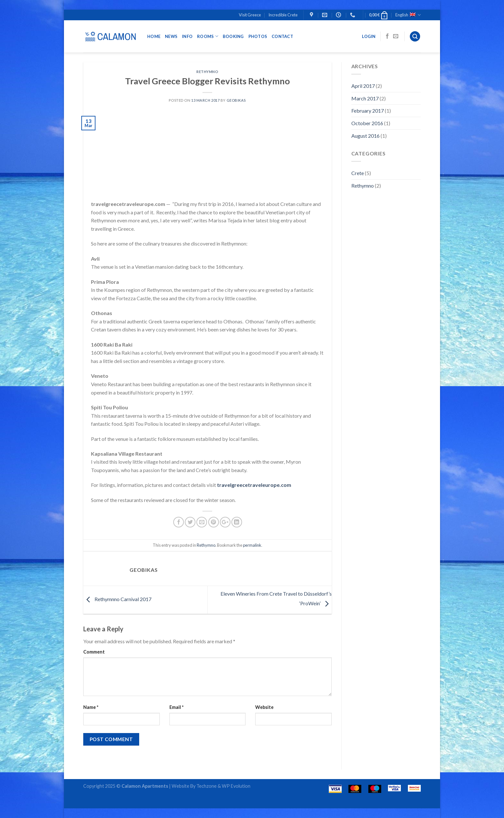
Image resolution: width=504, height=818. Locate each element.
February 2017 (368, 111)
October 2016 (367, 123)
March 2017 (365, 98)
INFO (187, 36)
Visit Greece (250, 15)
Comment (94, 652)
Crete (358, 173)
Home (154, 36)
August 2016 (365, 136)
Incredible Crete (283, 15)
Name (91, 707)
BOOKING (233, 36)
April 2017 (363, 86)
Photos (258, 36)
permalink (252, 545)
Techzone (207, 786)
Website (264, 707)
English (408, 15)
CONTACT (282, 36)
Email (176, 707)
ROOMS (208, 36)
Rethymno (207, 72)
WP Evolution (236, 786)
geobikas (236, 100)
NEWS (171, 36)
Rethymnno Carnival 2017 (117, 599)
